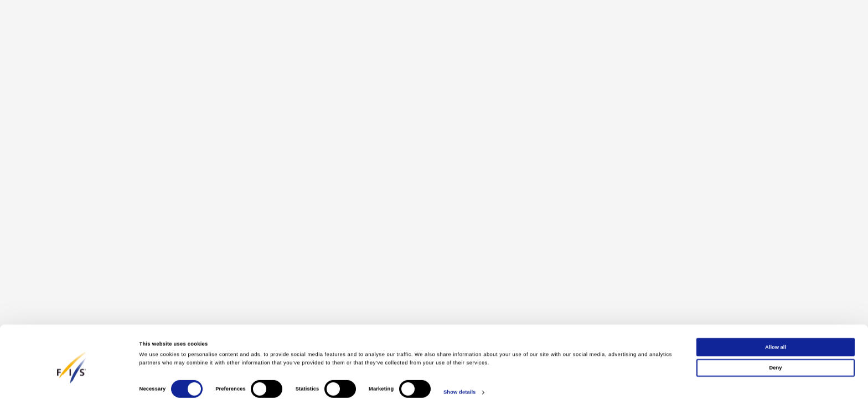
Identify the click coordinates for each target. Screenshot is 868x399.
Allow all (776, 335)
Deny (776, 356)
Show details (459, 381)
